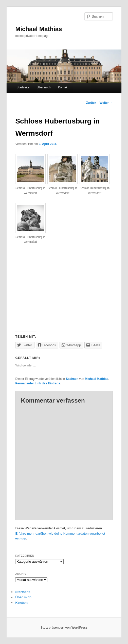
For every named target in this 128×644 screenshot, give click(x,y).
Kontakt (63, 87)
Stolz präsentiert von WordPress (64, 628)
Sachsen (72, 379)
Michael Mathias (39, 29)
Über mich (44, 87)
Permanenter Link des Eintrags (38, 383)
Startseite (23, 87)
